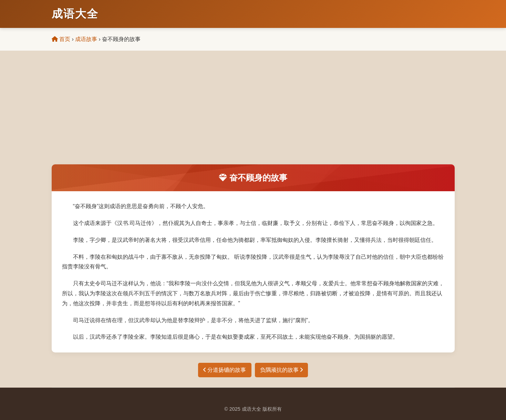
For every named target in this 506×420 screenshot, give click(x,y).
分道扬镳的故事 (225, 370)
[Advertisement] (253, 113)
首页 (61, 39)
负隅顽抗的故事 (281, 370)
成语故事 (86, 39)
